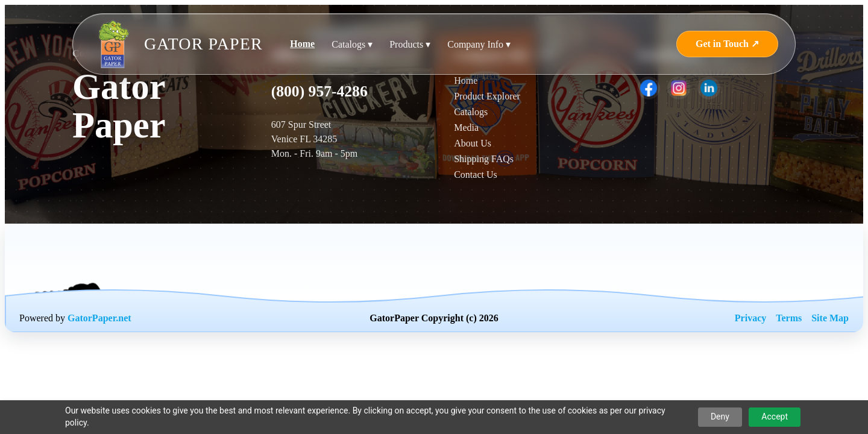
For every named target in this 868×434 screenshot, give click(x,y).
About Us (473, 143)
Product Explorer (487, 96)
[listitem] (649, 88)
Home (302, 44)
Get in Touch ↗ (727, 44)
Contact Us (476, 175)
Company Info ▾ (479, 44)
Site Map (830, 318)
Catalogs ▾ (352, 44)
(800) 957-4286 (319, 91)
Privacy (750, 318)
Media (466, 127)
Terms (789, 318)
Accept (775, 417)
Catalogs (471, 112)
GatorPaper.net (99, 318)
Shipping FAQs (484, 159)
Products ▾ (410, 44)
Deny (720, 417)
